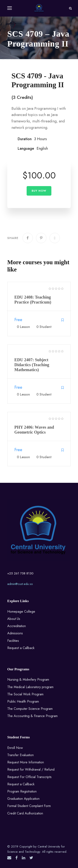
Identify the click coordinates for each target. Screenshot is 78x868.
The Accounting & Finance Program (32, 716)
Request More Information (26, 762)
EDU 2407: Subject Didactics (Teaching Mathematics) (32, 365)
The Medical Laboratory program (30, 687)
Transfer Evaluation (20, 755)
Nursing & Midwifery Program (28, 680)
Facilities (13, 641)
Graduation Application (23, 799)
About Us (14, 619)
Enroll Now (15, 748)
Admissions (15, 633)
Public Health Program (23, 701)
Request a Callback (21, 648)
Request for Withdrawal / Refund (31, 769)
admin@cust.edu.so (20, 584)
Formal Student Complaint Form (29, 806)
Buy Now (39, 191)
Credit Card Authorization (25, 813)
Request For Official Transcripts (29, 777)
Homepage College (21, 612)
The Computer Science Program (30, 709)
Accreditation (17, 626)
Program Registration (22, 791)
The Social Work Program (25, 694)
